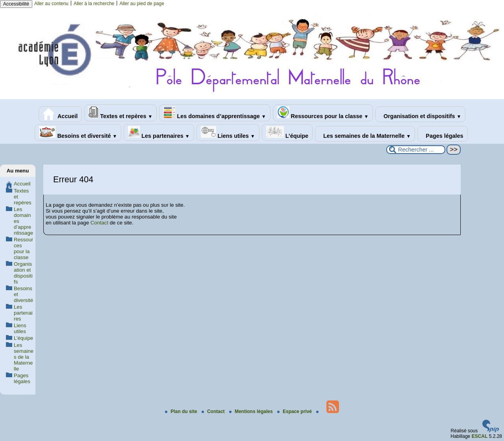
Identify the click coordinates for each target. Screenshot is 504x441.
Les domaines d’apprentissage (215, 113)
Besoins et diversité (78, 132)
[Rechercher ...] (416, 150)
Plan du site (182, 411)
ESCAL (480, 436)
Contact (99, 223)
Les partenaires (159, 132)
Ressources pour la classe (323, 113)
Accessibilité (16, 4)
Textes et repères (120, 113)
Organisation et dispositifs (420, 114)
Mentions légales (252, 411)
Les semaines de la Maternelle (365, 134)
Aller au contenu (51, 4)
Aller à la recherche (94, 4)
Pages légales (442, 134)
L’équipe (287, 132)
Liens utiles (228, 132)
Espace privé (295, 411)
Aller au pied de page (142, 4)
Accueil (60, 114)
